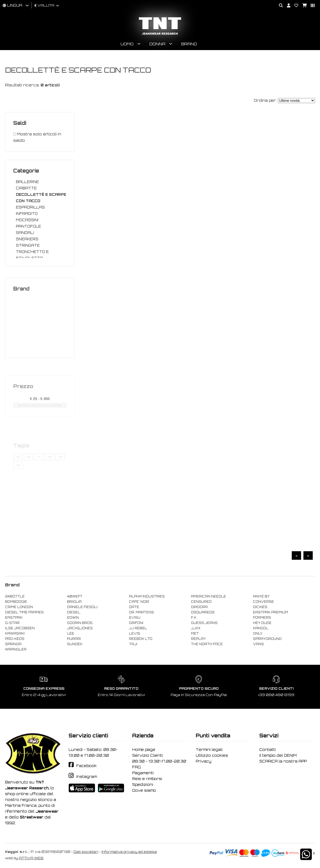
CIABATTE (26, 188)
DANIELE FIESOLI (82, 607)
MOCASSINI (27, 220)
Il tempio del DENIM (278, 755)
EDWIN (73, 618)
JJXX (196, 628)
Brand (189, 44)
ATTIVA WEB (31, 858)
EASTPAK (14, 618)
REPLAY (198, 639)
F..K (194, 618)
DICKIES (260, 607)
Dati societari (86, 852)
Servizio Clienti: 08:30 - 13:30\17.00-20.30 (159, 758)
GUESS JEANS (204, 623)
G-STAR (12, 623)
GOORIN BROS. (80, 623)
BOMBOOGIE (16, 602)
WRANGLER (16, 649)
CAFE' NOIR (139, 602)
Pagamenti (143, 773)
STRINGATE (28, 245)
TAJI (133, 644)
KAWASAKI (15, 634)
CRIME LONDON (19, 607)
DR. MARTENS (141, 612)
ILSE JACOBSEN (20, 628)
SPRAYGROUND (267, 639)
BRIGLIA (74, 602)
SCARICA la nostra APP (283, 761)
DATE (134, 607)
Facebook (86, 766)
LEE (71, 634)
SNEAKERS (27, 239)
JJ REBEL (138, 628)
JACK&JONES (80, 628)
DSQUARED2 (203, 612)
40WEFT (75, 596)
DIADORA (199, 607)
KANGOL (261, 628)
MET (195, 634)
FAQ (137, 767)
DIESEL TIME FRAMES (24, 612)
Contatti (268, 750)
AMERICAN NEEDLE (208, 596)
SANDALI (25, 233)
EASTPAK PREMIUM (270, 612)
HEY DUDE (262, 623)
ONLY (258, 634)
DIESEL (74, 612)
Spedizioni (143, 785)
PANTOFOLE (28, 226)
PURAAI (74, 639)
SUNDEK (75, 644)
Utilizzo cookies (212, 755)
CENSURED (201, 602)
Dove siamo (144, 790)
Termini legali (209, 750)
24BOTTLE (15, 596)
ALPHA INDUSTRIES (147, 596)
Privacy (204, 761)
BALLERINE (27, 182)
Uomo (127, 44)
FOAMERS (262, 618)
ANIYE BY (261, 596)
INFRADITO (27, 214)
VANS (258, 644)
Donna (157, 44)
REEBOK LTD (141, 639)
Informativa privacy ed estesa (129, 852)
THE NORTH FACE (207, 644)
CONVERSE (263, 602)
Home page (144, 750)
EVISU (135, 618)
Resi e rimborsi (147, 779)
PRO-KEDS (15, 639)
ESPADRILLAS (30, 207)
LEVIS (135, 634)
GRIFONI (136, 623)
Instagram (87, 777)
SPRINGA (13, 644)
